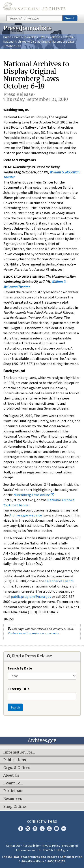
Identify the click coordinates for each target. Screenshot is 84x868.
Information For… (19, 752)
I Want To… (13, 783)
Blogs (56, 829)
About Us (11, 775)
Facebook (21, 829)
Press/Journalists (26, 37)
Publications (15, 760)
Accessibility (31, 846)
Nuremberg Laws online (34, 495)
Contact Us (13, 846)
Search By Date (20, 668)
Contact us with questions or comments (33, 633)
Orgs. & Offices (17, 768)
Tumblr (42, 829)
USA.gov (62, 850)
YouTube (49, 829)
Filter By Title (19, 689)
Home (7, 37)
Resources (13, 799)
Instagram (35, 829)
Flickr (64, 829)
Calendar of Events (59, 581)
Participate (13, 791)
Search (70, 18)
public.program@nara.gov (31, 596)
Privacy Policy (51, 846)
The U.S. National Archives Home (34, 7)
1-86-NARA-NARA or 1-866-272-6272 (42, 861)
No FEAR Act (47, 850)
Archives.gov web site (26, 515)
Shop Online (15, 807)
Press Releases (52, 37)
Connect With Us (42, 821)
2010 (68, 37)
